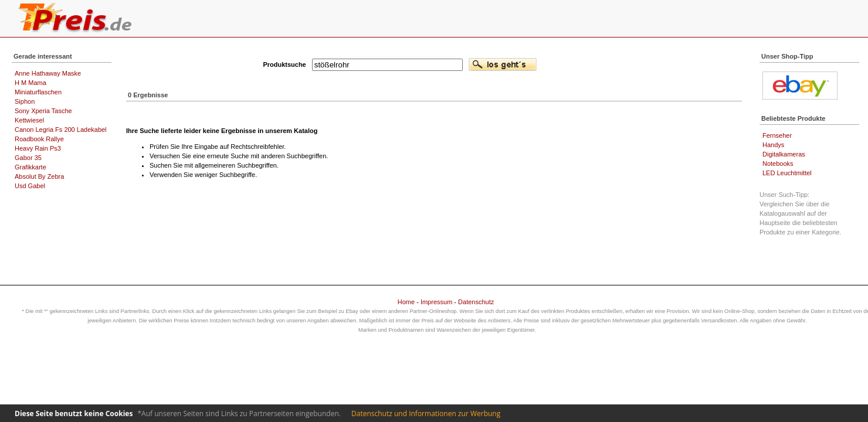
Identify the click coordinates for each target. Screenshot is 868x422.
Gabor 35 (28, 158)
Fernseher (777, 135)
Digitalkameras (784, 154)
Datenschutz (476, 302)
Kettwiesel (29, 120)
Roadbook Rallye (39, 139)
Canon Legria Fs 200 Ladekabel (61, 130)
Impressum (436, 302)
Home (406, 302)
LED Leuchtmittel (787, 173)
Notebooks (778, 164)
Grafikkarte (30, 167)
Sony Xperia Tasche (43, 111)
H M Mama (30, 83)
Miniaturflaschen (38, 92)
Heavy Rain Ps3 (38, 148)
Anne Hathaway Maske (48, 73)
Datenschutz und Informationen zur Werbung (426, 414)
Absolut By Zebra (39, 176)
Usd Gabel (30, 186)
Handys (773, 145)
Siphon (25, 101)
